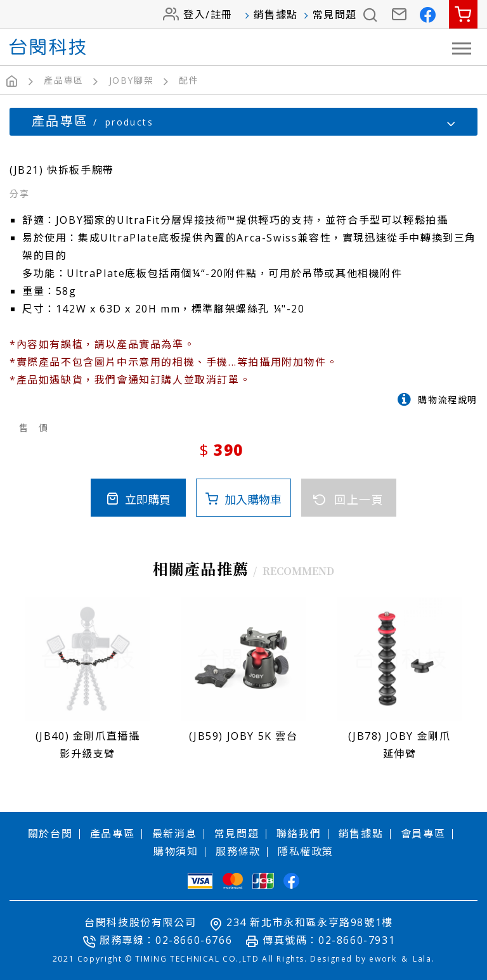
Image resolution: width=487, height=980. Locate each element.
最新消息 (174, 833)
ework (383, 958)
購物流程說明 (448, 399)
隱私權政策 (306, 851)
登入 (194, 15)
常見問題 (335, 15)
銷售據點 (276, 15)
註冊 (222, 15)
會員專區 (423, 833)
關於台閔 (50, 833)
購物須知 (176, 851)
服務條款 (238, 851)
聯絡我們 (299, 833)
